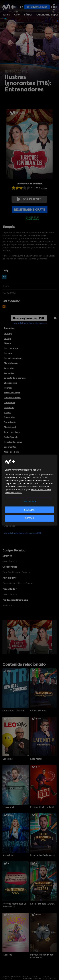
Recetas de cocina (13, 442)
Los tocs (8, 353)
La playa (8, 334)
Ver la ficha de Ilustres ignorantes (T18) (23, 533)
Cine (17, 14)
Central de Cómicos (13, 711)
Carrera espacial (12, 398)
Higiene (8, 412)
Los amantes (10, 447)
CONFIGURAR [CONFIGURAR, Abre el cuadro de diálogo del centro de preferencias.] (30, 501)
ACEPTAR (29, 518)
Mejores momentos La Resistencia (15, 905)
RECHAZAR (29, 510)
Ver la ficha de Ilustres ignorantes (30, 323)
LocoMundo (9, 807)
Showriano (8, 855)
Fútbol (28, 14)
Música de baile (11, 452)
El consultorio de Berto (43, 807)
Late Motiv (36, 759)
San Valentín (10, 422)
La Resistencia (38, 711)
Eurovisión (9, 368)
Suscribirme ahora (37, 7)
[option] (19, 637)
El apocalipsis (11, 383)
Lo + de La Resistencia (43, 855)
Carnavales (10, 403)
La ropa (8, 338)
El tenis (7, 343)
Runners (8, 388)
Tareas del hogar (12, 393)
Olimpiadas (9, 526)
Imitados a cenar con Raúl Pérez (42, 956)
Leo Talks (8, 759)
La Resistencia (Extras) (43, 904)
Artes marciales (12, 432)
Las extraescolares (13, 358)
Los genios (9, 373)
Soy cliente (29, 199)
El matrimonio (11, 363)
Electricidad (10, 427)
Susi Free (7, 955)
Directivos (9, 407)
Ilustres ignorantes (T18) (29, 318)
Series (6, 14)
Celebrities (9, 417)
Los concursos (11, 348)
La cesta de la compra (15, 378)
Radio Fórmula (11, 437)
